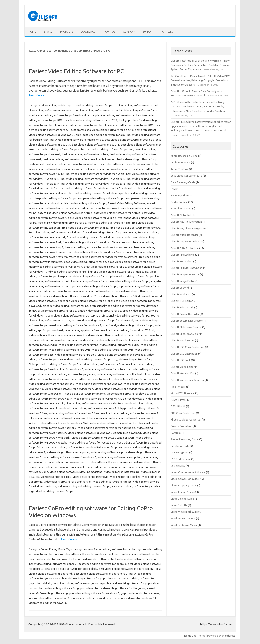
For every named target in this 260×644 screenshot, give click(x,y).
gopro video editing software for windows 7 (56, 267)
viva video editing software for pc (132, 486)
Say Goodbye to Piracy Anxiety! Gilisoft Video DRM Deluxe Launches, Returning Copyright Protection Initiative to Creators (200, 80)
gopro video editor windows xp (48, 603)
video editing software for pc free (62, 364)
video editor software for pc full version (68, 482)
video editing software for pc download (121, 355)
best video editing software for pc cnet (110, 149)
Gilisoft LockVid (180, 288)
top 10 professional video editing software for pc (120, 315)
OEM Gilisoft (178, 406)
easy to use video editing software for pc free (65, 213)
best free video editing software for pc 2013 (91, 120)
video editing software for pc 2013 (70, 350)
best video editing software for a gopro (135, 559)
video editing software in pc (108, 452)
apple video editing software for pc (113, 115)
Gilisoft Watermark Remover (187, 380)
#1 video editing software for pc (93, 105)
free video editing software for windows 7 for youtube (99, 237)
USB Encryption (180, 452)
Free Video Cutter (181, 208)
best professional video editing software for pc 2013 (102, 130)
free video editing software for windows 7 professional (100, 252)
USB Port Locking (181, 459)
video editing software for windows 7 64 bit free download (101, 403)
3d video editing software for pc (133, 105)
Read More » (37, 95)
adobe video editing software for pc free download (60, 115)
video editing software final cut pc (106, 335)
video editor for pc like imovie (90, 477)
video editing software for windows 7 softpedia (107, 428)
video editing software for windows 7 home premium (75, 418)
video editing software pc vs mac (107, 467)
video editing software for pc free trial (108, 369)
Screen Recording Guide (185, 439)
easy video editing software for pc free (117, 213)
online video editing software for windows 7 (70, 296)
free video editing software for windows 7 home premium (97, 242)
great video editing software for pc (105, 267)
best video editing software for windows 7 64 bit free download (98, 188)
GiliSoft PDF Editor (182, 301)
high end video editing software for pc (111, 272)
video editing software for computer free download (64, 340)
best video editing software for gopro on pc (77, 140)
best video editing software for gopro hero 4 (89, 578)
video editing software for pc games (73, 374)
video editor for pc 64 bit (56, 477)
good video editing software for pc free (132, 262)
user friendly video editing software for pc (128, 325)
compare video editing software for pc (101, 198)
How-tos (109, 32)
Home (32, 32)
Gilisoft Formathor (182, 261)
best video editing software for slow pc (107, 169)
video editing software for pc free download (110, 364)
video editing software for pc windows (99, 384)
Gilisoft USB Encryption (184, 354)
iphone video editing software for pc (131, 276)
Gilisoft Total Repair (183, 340)
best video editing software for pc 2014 (95, 145)
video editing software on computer (119, 457)
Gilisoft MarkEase (181, 294)
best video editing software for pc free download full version (79, 159)
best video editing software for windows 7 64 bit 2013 (93, 179)
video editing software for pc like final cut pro (124, 374)
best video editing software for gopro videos (66, 588)
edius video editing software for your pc (92, 218)
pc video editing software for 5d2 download (124, 296)
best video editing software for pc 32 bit (61, 149)
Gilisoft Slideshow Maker (185, 334)
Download (88, 32)
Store (48, 32)
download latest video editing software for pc (79, 203)
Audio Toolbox (179, 169)
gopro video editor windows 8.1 (137, 598)
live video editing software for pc (129, 281)
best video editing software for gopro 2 (53, 564)
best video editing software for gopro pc (129, 140)
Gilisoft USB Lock (180, 360)
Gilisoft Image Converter (185, 274)
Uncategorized (179, 446)
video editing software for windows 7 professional (120, 423)
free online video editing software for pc (62, 223)
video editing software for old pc (120, 345)
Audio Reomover (180, 162)
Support (148, 32)
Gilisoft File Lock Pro (183, 255)
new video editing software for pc (93, 291)
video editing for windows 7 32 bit (134, 330)
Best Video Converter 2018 (186, 176)
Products (67, 32)
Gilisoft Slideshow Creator (186, 327)
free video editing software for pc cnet (85, 228)
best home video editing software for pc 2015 (126, 125)
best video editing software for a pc (104, 135)
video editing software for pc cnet (75, 355)
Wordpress (229, 636)
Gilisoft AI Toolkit (181, 215)
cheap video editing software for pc (55, 198)
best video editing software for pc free (85, 154)
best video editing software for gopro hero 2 (101, 574)
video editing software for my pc (79, 345)
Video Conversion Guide (185, 479)
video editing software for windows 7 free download (80, 413)
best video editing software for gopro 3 (102, 564)
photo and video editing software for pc (82, 301)
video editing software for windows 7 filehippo (100, 408)
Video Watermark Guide (185, 512)
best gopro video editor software (89, 559)
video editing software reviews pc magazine (76, 472)
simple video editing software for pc (99, 311)
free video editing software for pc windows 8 (109, 232)
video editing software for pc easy (97, 359)
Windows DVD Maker (183, 518)
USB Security (178, 466)
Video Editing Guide (53, 105)
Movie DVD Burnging (183, 393)
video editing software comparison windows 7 (57, 335)
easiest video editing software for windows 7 (92, 208)
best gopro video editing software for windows (78, 554)
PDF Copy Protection (183, 413)
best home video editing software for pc (73, 125)
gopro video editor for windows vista (94, 598)
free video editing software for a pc (109, 223)
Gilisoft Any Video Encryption (188, 228)
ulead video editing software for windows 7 (75, 325)
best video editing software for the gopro (120, 588)
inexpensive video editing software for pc (83, 276)
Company (129, 32)
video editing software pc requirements (62, 467)
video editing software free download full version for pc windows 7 (91, 447)
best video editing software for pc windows (72, 164)
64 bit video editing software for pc (137, 110)
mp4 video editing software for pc (139, 286)
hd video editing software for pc (67, 272)
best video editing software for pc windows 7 (126, 164)
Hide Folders (178, 387)
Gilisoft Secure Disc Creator (187, 321)
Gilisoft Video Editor (183, 367)
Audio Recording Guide (184, 156)
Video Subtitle (179, 505)
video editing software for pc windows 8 (119, 389)
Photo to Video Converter (186, 419)
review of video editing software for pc (53, 311)
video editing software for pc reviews (135, 379)
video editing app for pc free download (88, 330)
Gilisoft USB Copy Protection (187, 347)
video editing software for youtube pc (92, 442)
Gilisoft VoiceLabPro (183, 373)
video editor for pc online (125, 477)
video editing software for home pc (118, 340)
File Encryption (179, 195)
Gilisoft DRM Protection (185, 248)
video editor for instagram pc (122, 472)
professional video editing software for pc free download (124, 306)
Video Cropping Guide (184, 485)
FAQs (174, 189)
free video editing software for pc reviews (135, 228)
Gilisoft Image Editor (183, 281)
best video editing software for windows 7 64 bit (95, 174)
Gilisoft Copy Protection (185, 241)
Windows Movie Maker (184, 525)
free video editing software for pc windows (55, 232)
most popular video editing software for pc (91, 286)
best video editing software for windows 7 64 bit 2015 (93, 184)
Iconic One (190, 636)
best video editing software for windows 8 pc (96, 193)
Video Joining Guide (182, 499)
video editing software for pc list (91, 379)
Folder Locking (179, 202)
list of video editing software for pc (87, 281)
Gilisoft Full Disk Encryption (187, 268)
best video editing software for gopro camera (126, 569)
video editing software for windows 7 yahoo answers (103, 438)
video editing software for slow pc (127, 394)
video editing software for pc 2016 (113, 350)
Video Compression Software (188, 472)
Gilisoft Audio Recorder (184, 235)
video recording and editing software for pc (84, 486)
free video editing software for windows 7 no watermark (99, 247)
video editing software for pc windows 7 (69, 389)
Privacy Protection (181, 426)
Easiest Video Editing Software (126, 203)
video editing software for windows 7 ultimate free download (104, 433)
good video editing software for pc (85, 262)
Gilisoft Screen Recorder (185, 314)
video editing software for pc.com (85, 394)
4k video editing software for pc (94, 110)
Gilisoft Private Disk (182, 307)
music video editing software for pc (50, 291)
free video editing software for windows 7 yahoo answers (103, 257)
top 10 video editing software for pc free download (102, 320)
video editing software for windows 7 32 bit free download (109, 399)
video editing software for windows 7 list (64, 423)
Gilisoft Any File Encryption (186, 222)
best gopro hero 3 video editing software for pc (102, 549)
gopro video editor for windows (140, 593)
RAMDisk (176, 433)
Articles (167, 32)
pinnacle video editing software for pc (65, 306)
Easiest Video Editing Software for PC (76, 71)
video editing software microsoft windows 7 (70, 457)
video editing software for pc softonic (52, 384)
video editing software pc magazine (111, 462)
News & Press (179, 400)
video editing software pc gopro (68, 462)
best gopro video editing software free (131, 554)
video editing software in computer (68, 452)
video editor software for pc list (112, 482)
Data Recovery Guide (183, 182)
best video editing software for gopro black (71, 569)
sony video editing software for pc (68, 315)
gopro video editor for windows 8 (49, 598)
